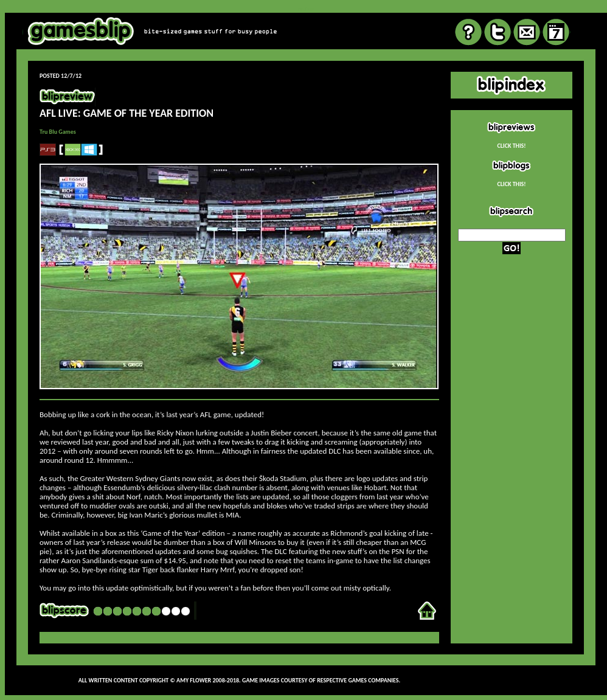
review (306, 9)
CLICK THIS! (511, 146)
